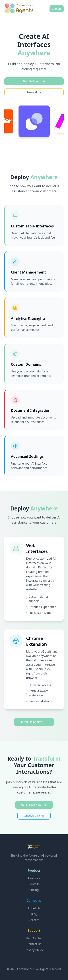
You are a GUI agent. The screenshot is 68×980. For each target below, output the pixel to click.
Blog (34, 914)
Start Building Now (34, 722)
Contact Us (34, 944)
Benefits (34, 884)
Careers (34, 920)
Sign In (57, 9)
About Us (34, 908)
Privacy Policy (34, 950)
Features (34, 878)
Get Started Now (34, 805)
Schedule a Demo (34, 816)
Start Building (34, 81)
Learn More (34, 92)
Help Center (34, 938)
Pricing (34, 890)
